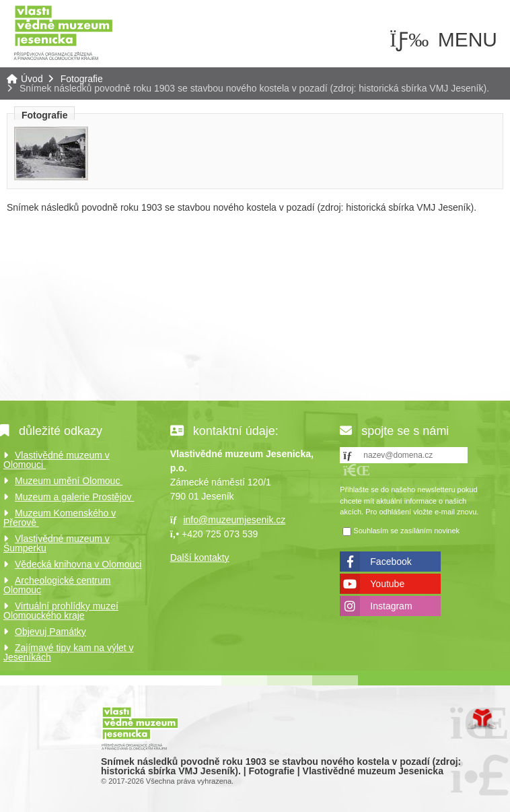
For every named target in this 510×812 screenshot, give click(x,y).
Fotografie (82, 79)
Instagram (391, 606)
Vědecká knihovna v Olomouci (78, 564)
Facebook (391, 562)
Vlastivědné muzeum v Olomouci (57, 460)
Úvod (63, 32)
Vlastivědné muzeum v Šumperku (57, 543)
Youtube (387, 584)
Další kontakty (200, 557)
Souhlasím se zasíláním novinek (406, 531)
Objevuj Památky (50, 632)
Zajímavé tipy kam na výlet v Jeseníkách (69, 652)
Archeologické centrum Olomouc (57, 585)
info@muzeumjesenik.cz (234, 520)
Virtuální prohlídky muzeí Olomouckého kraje (61, 611)
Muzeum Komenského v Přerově (60, 518)
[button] (357, 470)
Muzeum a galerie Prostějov (74, 497)
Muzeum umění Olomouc (69, 481)
